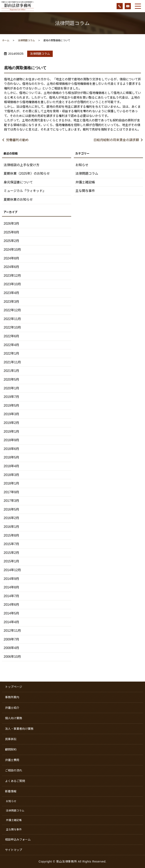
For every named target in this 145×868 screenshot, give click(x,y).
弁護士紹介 (12, 708)
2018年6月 (11, 449)
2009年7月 (11, 639)
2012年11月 (12, 631)
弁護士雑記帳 (85, 182)
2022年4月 (11, 345)
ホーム (6, 40)
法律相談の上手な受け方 (21, 165)
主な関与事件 (85, 191)
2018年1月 (11, 483)
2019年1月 (11, 432)
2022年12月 (12, 310)
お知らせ (82, 165)
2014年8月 (11, 587)
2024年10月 (12, 250)
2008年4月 (11, 648)
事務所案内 (12, 697)
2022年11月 (12, 319)
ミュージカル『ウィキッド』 (25, 191)
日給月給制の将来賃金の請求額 (116, 140)
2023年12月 (12, 276)
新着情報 (11, 791)
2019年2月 (11, 423)
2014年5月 (11, 613)
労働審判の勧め (17, 140)
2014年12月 (12, 570)
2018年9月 (11, 440)
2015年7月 (11, 544)
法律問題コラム (26, 40)
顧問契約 (11, 749)
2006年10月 (12, 657)
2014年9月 (11, 579)
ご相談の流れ (14, 770)
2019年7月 (11, 397)
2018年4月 (11, 466)
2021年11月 (12, 362)
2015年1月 (11, 561)
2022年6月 (11, 336)
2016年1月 (11, 527)
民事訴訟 (11, 739)
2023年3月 (11, 302)
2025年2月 (11, 241)
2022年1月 (11, 353)
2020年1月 (11, 388)
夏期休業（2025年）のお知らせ (27, 174)
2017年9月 (11, 492)
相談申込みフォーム (18, 840)
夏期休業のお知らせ (18, 200)
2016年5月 (11, 509)
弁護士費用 (12, 760)
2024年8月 (11, 258)
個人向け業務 (14, 718)
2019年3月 (11, 414)
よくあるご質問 (15, 781)
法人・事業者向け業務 (19, 729)
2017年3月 (11, 501)
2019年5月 (11, 406)
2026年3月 (11, 224)
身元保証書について (18, 182)
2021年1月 (11, 371)
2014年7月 (11, 596)
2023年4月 (11, 293)
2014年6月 (11, 605)
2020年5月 (11, 380)
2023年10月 (12, 284)
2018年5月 (11, 457)
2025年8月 (11, 232)
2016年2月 (11, 518)
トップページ (14, 687)
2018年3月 (11, 475)
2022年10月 (12, 327)
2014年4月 (11, 622)
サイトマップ (14, 850)
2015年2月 (11, 553)
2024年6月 (11, 267)
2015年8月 (11, 535)
